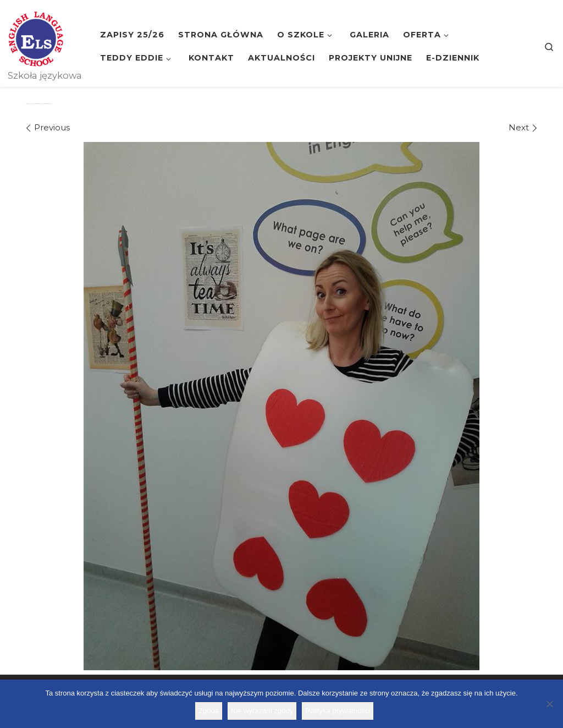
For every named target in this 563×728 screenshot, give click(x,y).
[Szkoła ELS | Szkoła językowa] (36, 37)
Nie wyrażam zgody (262, 711)
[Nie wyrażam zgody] (549, 704)
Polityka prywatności (338, 711)
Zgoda (209, 711)
